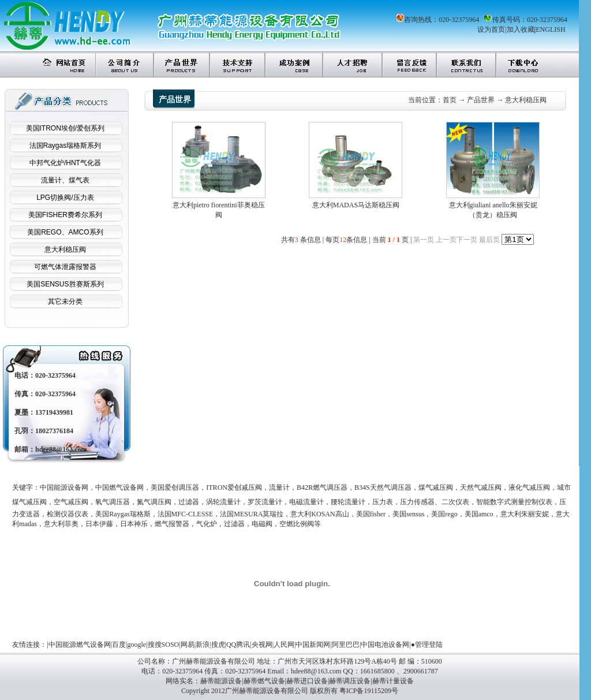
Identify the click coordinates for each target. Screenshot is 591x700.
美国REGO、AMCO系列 (65, 232)
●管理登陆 (427, 645)
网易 (188, 645)
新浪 (203, 645)
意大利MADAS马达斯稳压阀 (356, 205)
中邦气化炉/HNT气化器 (65, 163)
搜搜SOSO (164, 645)
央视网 (262, 645)
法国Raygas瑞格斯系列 (66, 146)
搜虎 (218, 645)
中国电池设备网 (385, 645)
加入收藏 (521, 29)
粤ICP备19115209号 (369, 691)
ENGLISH (550, 29)
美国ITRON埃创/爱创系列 (66, 128)
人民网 (284, 645)
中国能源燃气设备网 (80, 645)
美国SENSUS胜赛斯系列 (65, 284)
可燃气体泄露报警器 (65, 267)
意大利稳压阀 (65, 250)
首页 (450, 100)
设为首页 (491, 29)
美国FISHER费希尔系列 (65, 215)
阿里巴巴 (346, 645)
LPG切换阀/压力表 (65, 198)
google (137, 645)
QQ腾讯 (238, 645)
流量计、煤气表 (65, 180)
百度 (119, 645)
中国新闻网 (313, 645)
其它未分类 (65, 301)
